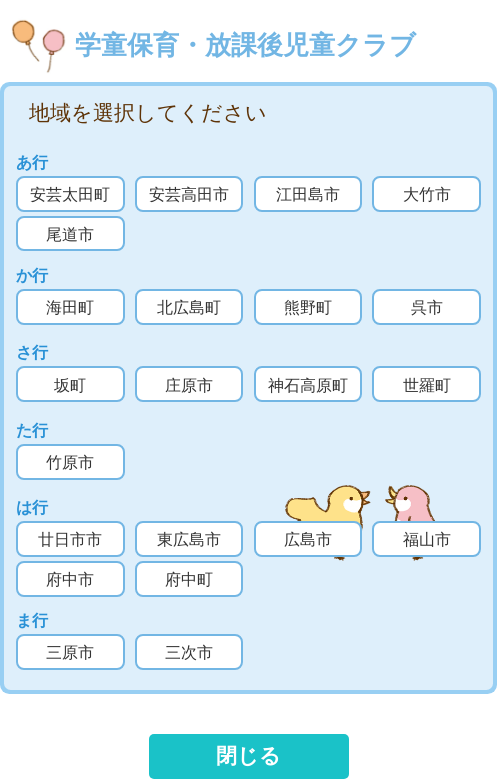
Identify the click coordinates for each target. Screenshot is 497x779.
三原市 (70, 652)
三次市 (189, 652)
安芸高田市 (189, 194)
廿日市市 (70, 539)
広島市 (308, 539)
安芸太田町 (70, 194)
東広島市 (189, 539)
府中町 (189, 579)
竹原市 (70, 462)
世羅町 (427, 385)
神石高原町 (308, 385)
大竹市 (427, 194)
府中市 (70, 579)
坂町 (70, 385)
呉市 (427, 307)
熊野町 (308, 307)
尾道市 (70, 234)
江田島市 (308, 194)
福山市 (427, 539)
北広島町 (189, 307)
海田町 (70, 307)
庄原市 (189, 385)
